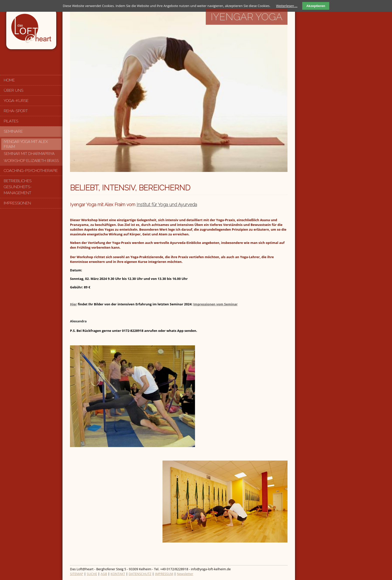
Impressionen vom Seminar (215, 304)
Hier (73, 304)
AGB (104, 574)
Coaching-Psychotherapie (31, 171)
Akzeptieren (316, 6)
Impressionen (17, 203)
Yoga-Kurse (16, 101)
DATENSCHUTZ (140, 574)
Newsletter (185, 574)
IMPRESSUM (164, 574)
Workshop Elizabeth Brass (31, 161)
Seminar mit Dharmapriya (29, 154)
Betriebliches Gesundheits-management (18, 187)
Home (9, 80)
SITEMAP (77, 574)
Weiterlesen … (287, 6)
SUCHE (92, 574)
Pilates (11, 121)
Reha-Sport (16, 111)
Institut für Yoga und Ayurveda (167, 205)
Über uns (13, 90)
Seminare (13, 131)
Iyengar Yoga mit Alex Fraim (26, 144)
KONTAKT (118, 574)
